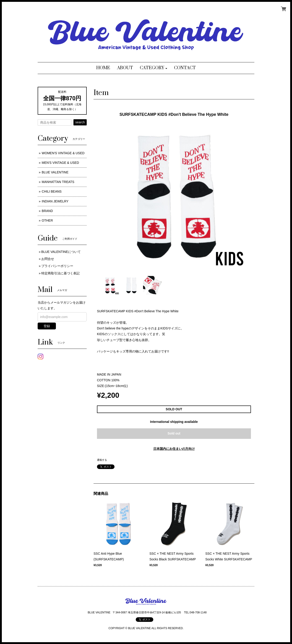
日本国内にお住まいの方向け (174, 449)
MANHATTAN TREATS (58, 182)
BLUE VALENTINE (55, 172)
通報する (102, 460)
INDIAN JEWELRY (55, 201)
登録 (47, 326)
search (80, 122)
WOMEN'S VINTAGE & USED (63, 153)
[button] (154, 68)
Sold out (174, 433)
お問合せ (48, 259)
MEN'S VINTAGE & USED (60, 163)
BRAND (47, 211)
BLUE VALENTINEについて (61, 252)
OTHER (47, 220)
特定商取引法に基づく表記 (60, 273)
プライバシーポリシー (57, 266)
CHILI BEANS (52, 191)
